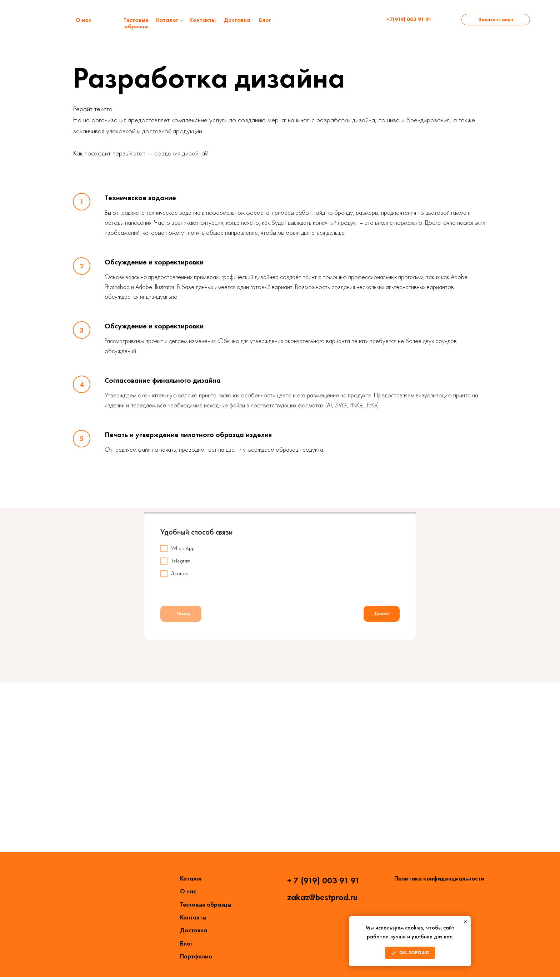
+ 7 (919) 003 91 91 (324, 880)
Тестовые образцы (136, 23)
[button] (496, 20)
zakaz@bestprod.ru (322, 897)
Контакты (202, 20)
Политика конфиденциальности (439, 878)
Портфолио (196, 956)
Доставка (237, 20)
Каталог (167, 20)
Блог (265, 20)
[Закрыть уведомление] (465, 922)
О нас (83, 20)
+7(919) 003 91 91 (409, 19)
